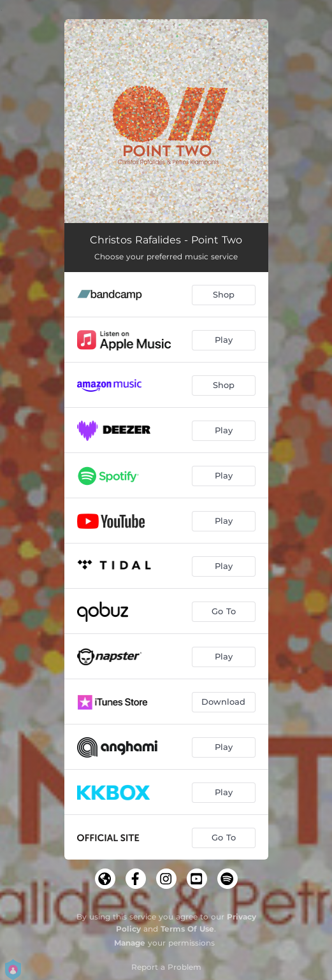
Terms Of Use (187, 929)
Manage (130, 943)
